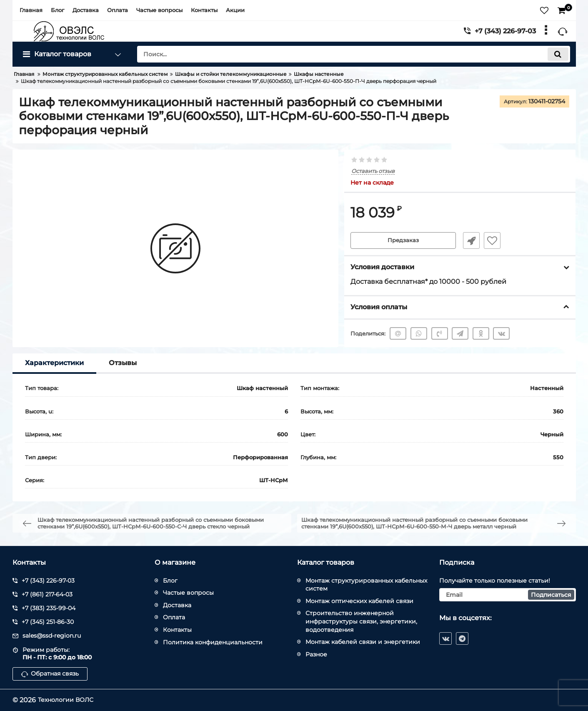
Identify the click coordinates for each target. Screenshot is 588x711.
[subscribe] (508, 595)
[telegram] (462, 638)
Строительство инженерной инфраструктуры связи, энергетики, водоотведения (361, 621)
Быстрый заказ (468, 241)
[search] (354, 54)
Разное (316, 654)
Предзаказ (403, 241)
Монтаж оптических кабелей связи (359, 601)
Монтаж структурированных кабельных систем (366, 585)
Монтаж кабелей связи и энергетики (363, 642)
